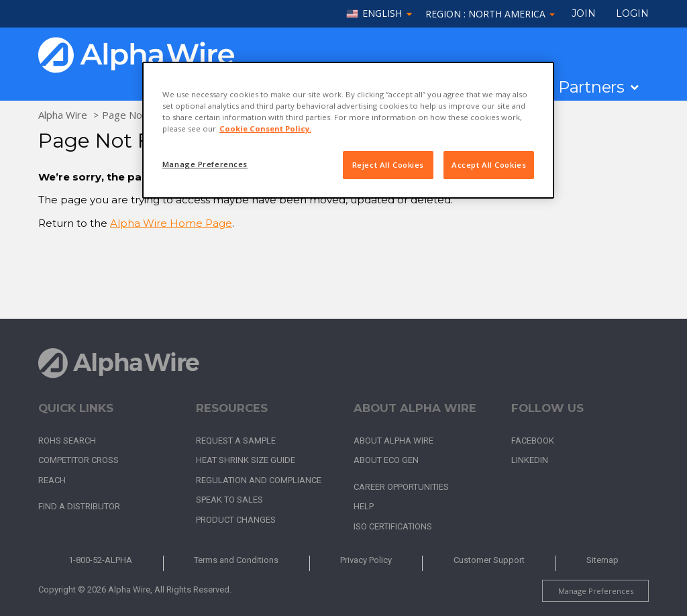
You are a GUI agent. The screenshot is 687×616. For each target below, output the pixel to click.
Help (364, 506)
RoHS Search (67, 441)
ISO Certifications (393, 526)
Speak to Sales (229, 500)
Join (584, 13)
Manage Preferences (596, 591)
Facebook (533, 441)
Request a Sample (236, 441)
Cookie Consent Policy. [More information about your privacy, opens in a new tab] (265, 129)
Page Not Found (140, 115)
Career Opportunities (401, 487)
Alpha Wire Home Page (171, 223)
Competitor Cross (78, 460)
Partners (591, 87)
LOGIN (632, 13)
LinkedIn (530, 460)
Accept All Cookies (489, 165)
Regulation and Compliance (259, 480)
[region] (348, 130)
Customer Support (489, 560)
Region (490, 14)
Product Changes (236, 520)
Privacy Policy (366, 560)
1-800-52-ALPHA (100, 560)
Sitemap (602, 560)
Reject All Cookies (388, 165)
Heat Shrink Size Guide (246, 460)
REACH (52, 480)
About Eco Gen (386, 460)
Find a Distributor (79, 506)
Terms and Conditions (236, 560)
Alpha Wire (63, 115)
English (382, 14)
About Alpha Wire (393, 441)
